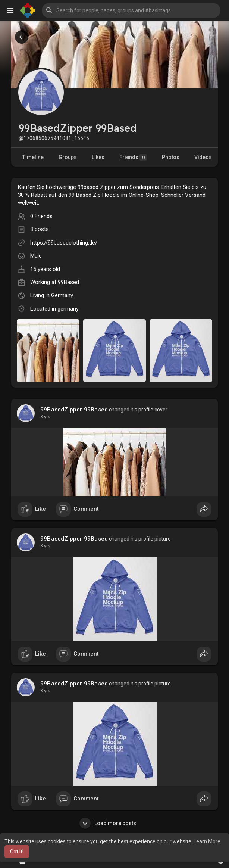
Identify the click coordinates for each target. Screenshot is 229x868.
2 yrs (45, 417)
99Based (68, 282)
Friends (133, 157)
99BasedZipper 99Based (74, 410)
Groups (68, 157)
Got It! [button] (17, 852)
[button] (131, 10)
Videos (203, 157)
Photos (171, 157)
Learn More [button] (207, 841)
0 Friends (41, 216)
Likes (98, 157)
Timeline (33, 157)
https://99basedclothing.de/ (64, 243)
